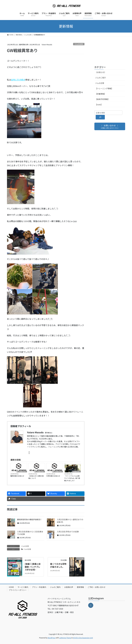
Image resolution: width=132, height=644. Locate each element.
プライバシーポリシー (18, 590)
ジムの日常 (79, 44)
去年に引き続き (18, 80)
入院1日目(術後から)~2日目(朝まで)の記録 (30, 533)
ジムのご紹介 (101, 78)
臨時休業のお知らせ (17, 476)
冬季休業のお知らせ (53, 476)
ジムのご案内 (55, 587)
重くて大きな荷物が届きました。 (58, 565)
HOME (11, 587)
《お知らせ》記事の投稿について (36, 477)
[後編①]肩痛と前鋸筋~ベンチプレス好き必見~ (33, 567)
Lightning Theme (65, 638)
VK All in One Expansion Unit (83, 638)
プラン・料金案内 (39, 587)
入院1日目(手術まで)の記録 (68, 532)
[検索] (100, 117)
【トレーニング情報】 (104, 88)
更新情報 (80, 587)
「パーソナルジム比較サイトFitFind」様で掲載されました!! (72, 478)
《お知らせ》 (22, 471)
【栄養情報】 (101, 94)
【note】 (99, 105)
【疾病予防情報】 (102, 99)
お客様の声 (69, 587)
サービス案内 (23, 587)
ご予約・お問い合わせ (97, 587)
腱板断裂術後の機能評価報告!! (29, 519)
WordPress (52, 638)
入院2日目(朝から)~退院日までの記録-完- (70, 521)
